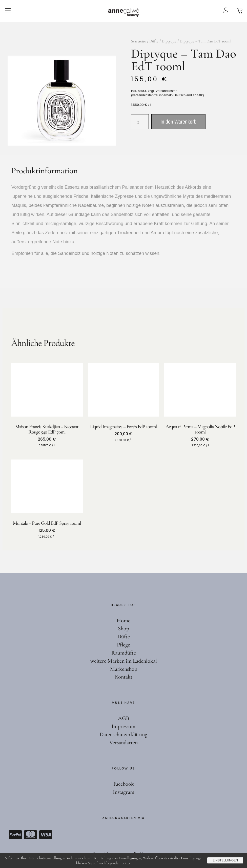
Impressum (124, 726)
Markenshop (124, 669)
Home (124, 620)
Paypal (15, 835)
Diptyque (169, 41)
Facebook (124, 784)
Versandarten (124, 742)
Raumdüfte (124, 653)
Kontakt (124, 677)
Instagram (124, 792)
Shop (124, 629)
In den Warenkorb (178, 122)
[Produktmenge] (140, 122)
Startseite (139, 41)
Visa (46, 835)
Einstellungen (225, 860)
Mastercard (30, 835)
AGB (124, 718)
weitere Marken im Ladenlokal (124, 661)
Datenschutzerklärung (124, 734)
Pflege (124, 645)
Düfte (154, 41)
